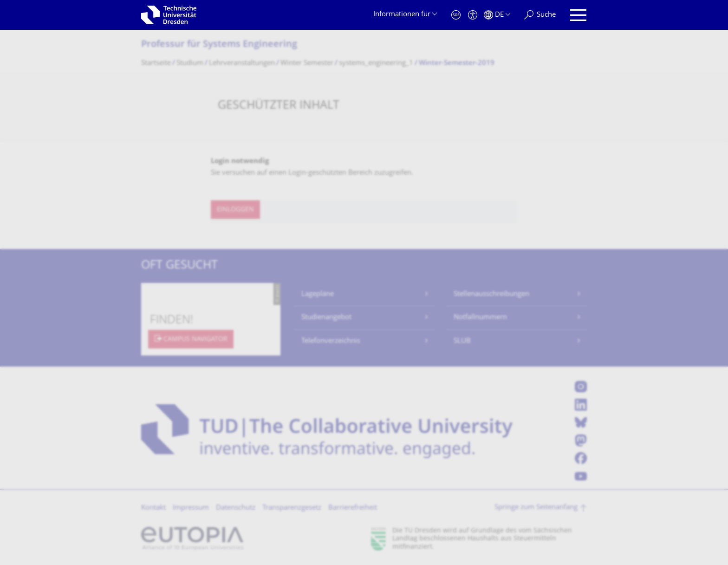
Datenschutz (236, 508)
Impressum (191, 508)
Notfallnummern (480, 318)
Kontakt (153, 508)
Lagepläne (318, 294)
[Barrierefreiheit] (473, 15)
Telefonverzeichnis (331, 341)
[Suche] (540, 15)
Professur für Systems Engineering (219, 45)
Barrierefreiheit (353, 508)
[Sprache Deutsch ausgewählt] (497, 15)
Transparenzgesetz (292, 508)
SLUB (462, 341)
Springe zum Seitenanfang (536, 508)
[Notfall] (456, 15)
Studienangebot (326, 318)
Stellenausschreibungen (491, 294)
